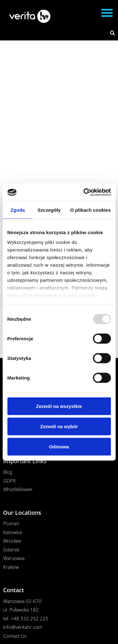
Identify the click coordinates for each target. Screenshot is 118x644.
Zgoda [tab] (18, 210)
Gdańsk (11, 550)
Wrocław (12, 541)
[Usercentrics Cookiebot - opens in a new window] (84, 192)
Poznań (11, 523)
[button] (107, 13)
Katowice (13, 532)
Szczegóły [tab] (49, 210)
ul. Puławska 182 (21, 610)
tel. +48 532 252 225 (26, 618)
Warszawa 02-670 (22, 601)
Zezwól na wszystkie (59, 406)
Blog (8, 472)
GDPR (9, 481)
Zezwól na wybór (59, 426)
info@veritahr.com (23, 627)
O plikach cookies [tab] (90, 210)
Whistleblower (18, 489)
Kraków (11, 567)
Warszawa (14, 558)
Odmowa (59, 446)
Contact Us (15, 636)
